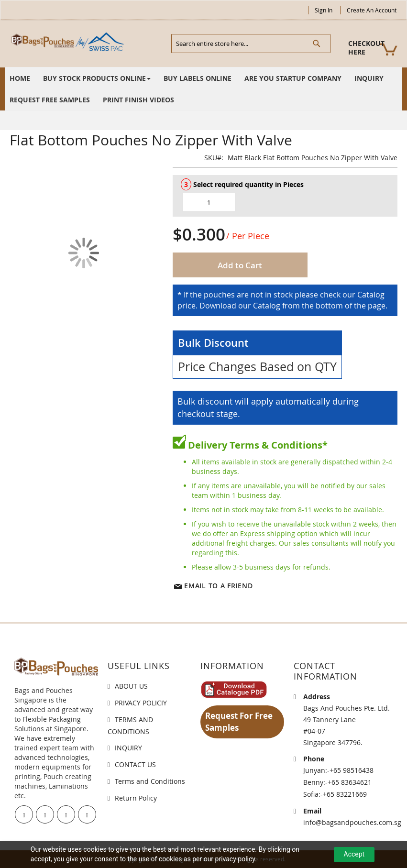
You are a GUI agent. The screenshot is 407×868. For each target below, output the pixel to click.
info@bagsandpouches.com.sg (352, 822)
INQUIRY (128, 748)
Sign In (324, 10)
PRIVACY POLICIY (141, 703)
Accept (354, 854)
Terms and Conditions (150, 781)
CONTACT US (135, 764)
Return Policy (136, 798)
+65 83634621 (350, 782)
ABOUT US (131, 686)
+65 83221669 (345, 794)
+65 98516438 (352, 770)
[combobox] (251, 44)
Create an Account (372, 10)
